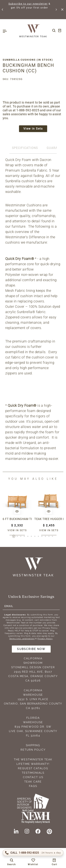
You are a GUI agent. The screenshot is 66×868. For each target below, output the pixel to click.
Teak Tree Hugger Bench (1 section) (49, 519)
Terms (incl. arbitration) (22, 639)
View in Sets (33, 129)
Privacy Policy (45, 639)
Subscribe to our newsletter (28, 4)
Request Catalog (33, 768)
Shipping (33, 745)
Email (9, 606)
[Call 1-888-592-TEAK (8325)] (33, 853)
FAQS (33, 786)
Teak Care (33, 782)
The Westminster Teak (33, 759)
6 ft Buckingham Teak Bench (17, 519)
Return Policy (33, 750)
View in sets (17, 530)
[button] (3, 10)
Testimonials (33, 773)
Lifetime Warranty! (33, 764)
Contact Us (33, 777)
